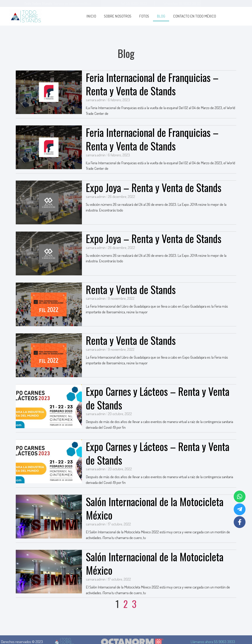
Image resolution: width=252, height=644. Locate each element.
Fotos (144, 16)
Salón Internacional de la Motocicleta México (155, 508)
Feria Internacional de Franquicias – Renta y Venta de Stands (152, 84)
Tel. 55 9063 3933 (134, 3)
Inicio (91, 16)
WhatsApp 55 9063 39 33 (182, 3)
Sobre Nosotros (118, 16)
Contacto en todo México (195, 16)
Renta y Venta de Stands (131, 289)
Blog (161, 16)
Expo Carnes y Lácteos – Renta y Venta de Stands (158, 398)
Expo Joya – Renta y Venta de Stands (154, 187)
